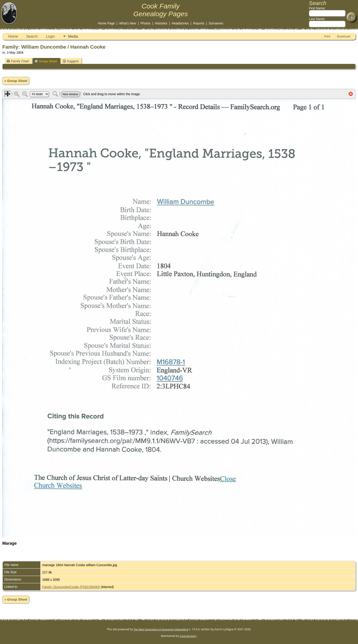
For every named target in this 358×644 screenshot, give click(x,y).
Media (73, 36)
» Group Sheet (16, 81)
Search (32, 36)
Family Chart (18, 61)
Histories (161, 23)
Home (13, 36)
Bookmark (344, 36)
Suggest (71, 61)
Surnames (216, 23)
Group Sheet (46, 61)
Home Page (106, 23)
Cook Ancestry (188, 636)
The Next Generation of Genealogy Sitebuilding (161, 629)
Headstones (180, 23)
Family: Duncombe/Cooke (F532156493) (71, 587)
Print (327, 36)
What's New (128, 23)
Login (50, 36)
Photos (145, 23)
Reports (199, 23)
